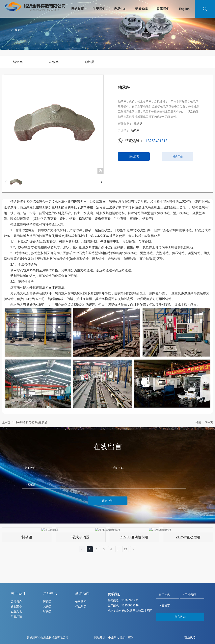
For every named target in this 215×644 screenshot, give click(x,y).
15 (125, 549)
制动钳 (27, 537)
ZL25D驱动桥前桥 (134, 537)
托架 (198, 423)
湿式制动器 (81, 537)
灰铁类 (54, 62)
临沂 (123, 638)
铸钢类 (18, 62)
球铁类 (90, 62)
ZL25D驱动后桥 (188, 537)
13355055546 (130, 605)
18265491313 (157, 141)
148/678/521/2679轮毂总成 (30, 423)
